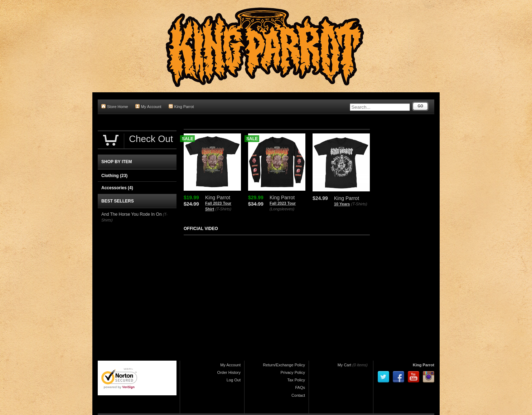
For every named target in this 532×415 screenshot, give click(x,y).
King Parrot (181, 106)
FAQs (300, 387)
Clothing (114, 176)
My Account (148, 106)
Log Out (234, 380)
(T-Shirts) (223, 209)
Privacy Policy (293, 372)
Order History (229, 372)
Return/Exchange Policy (284, 365)
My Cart (345, 365)
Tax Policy (296, 380)
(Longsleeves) (282, 209)
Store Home (115, 106)
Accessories (117, 188)
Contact (298, 395)
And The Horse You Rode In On (132, 214)
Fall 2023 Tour (283, 203)
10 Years (342, 204)
